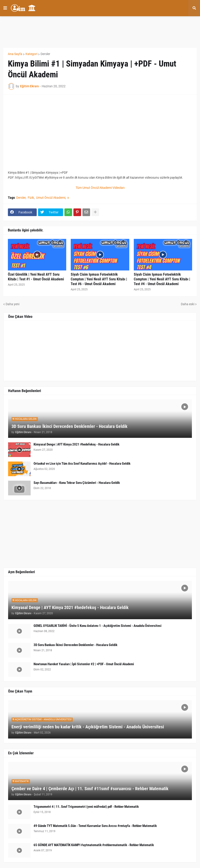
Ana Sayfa (15, 54)
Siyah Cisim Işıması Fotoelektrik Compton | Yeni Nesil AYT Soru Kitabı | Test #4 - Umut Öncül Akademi (162, 279)
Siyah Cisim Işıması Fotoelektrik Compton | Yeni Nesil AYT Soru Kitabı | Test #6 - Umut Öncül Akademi (99, 279)
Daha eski (188, 304)
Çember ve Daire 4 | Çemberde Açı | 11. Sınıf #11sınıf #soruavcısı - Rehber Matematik (90, 789)
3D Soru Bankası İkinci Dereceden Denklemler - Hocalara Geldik (69, 426)
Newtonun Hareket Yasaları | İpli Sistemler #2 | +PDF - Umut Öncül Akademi (84, 664)
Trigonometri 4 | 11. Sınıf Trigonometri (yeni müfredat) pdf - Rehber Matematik (86, 807)
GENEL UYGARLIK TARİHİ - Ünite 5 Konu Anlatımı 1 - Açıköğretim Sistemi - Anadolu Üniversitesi (98, 626)
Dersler (45, 54)
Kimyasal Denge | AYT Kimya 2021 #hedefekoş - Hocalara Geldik (76, 444)
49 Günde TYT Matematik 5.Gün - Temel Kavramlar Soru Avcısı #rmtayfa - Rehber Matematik (95, 826)
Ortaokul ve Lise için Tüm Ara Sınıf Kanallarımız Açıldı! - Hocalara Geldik (82, 464)
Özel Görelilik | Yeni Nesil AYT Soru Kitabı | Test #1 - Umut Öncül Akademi (36, 277)
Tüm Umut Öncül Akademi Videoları (100, 188)
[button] (5, 8)
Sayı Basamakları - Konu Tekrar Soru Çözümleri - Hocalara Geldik (77, 483)
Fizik (31, 198)
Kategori (31, 54)
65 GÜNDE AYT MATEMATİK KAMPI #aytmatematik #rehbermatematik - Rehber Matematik (94, 845)
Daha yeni (12, 304)
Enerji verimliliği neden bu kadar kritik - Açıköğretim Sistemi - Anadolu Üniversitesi (88, 727)
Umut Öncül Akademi (51, 198)
